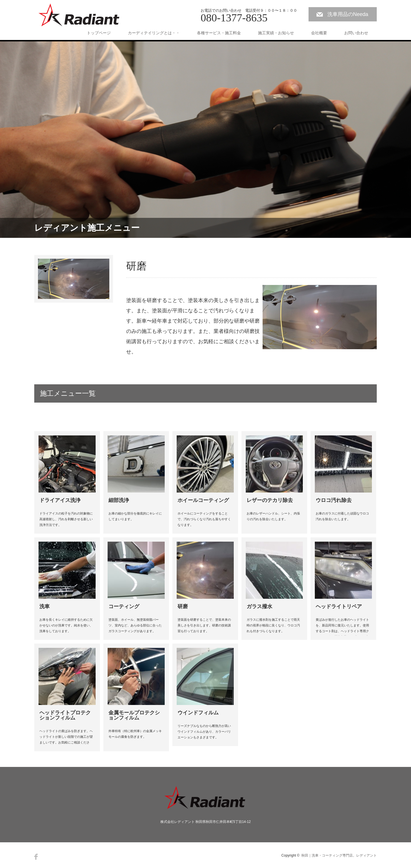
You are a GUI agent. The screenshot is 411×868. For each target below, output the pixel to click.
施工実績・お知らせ (276, 33)
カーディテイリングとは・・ (154, 33)
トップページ (99, 33)
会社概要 (319, 33)
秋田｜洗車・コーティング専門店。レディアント (339, 855)
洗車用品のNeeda (348, 14)
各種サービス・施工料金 (219, 33)
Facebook (36, 857)
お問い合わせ (356, 33)
